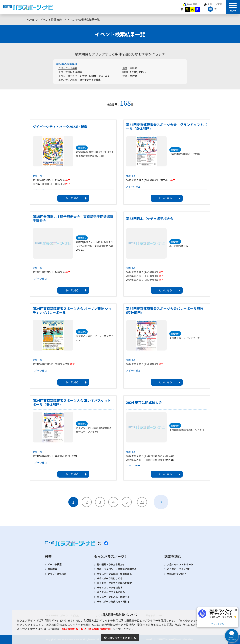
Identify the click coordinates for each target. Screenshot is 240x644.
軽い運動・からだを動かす (111, 564)
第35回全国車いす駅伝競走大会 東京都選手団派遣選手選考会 (73, 219)
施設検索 (52, 569)
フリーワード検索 (68, 68)
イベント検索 (55, 564)
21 (142, 502)
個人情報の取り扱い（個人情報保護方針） (87, 629)
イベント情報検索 (51, 19)
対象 (125, 76)
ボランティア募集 (68, 80)
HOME (30, 19)
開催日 (126, 72)
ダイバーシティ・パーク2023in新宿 (60, 127)
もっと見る (72, 198)
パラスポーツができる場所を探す (114, 583)
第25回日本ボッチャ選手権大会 (150, 219)
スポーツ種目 (65, 72)
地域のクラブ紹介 (176, 574)
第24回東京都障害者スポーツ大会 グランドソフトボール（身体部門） (166, 127)
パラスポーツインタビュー (181, 569)
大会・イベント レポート (180, 564)
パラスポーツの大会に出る (111, 592)
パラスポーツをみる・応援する (113, 597)
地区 (125, 68)
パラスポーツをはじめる (110, 578)
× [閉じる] (236, 610)
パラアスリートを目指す (110, 587)
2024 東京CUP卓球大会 (144, 403)
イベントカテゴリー (69, 76)
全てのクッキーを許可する (120, 638)
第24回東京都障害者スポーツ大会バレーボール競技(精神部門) (165, 311)
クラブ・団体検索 (57, 574)
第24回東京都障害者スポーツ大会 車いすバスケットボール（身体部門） (72, 403)
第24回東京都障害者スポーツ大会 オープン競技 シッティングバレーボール (72, 311)
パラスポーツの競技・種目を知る (114, 574)
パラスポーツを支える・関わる (113, 601)
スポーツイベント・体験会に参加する (117, 569)
